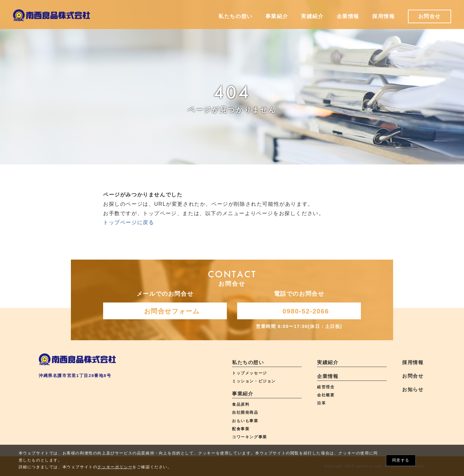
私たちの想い (248, 362)
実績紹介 (328, 362)
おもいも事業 (245, 421)
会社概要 (326, 395)
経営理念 (326, 387)
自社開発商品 (245, 412)
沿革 (321, 403)
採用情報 (413, 362)
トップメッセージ (250, 373)
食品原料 (241, 404)
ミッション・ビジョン (254, 381)
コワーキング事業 (250, 437)
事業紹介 (243, 394)
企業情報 (328, 376)
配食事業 (241, 429)
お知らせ (413, 389)
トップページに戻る (129, 222)
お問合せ (413, 376)
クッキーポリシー (115, 467)
